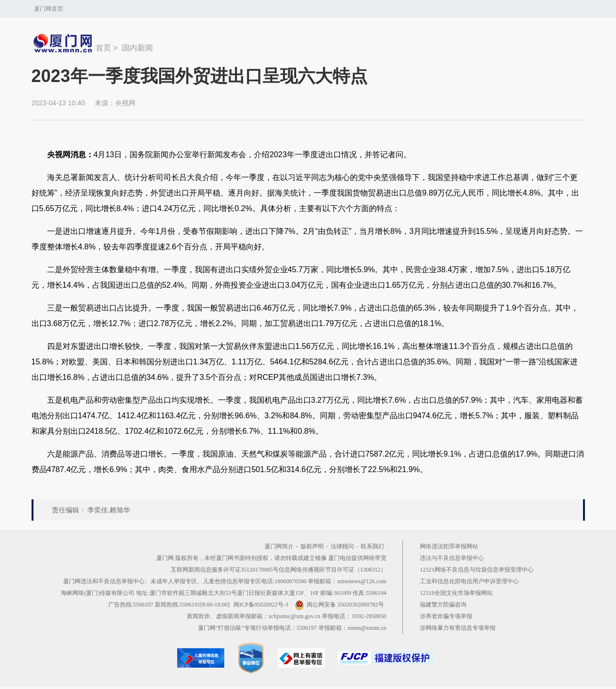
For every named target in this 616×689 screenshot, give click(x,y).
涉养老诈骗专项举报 (446, 616)
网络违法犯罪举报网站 (449, 546)
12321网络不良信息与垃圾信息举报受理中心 (477, 570)
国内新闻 (137, 48)
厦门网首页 (49, 9)
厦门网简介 (279, 546)
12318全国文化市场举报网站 (456, 593)
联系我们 (372, 546)
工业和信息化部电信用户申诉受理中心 (469, 581)
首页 (103, 48)
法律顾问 (342, 546)
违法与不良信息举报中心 (452, 558)
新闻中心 (64, 43)
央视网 (125, 103)
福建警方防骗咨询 (443, 605)
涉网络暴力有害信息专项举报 (458, 628)
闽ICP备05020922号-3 (261, 605)
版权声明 (312, 546)
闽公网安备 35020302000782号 (339, 605)
